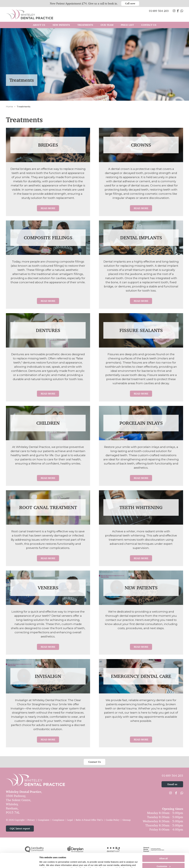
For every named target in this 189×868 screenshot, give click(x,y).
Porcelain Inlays (141, 423)
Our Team (107, 25)
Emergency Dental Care (141, 676)
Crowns (141, 145)
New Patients (141, 588)
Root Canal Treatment (48, 507)
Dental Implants (141, 238)
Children (48, 423)
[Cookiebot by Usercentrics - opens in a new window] (20, 864)
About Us (39, 25)
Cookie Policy (113, 820)
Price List (127, 25)
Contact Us (149, 25)
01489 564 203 (172, 776)
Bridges (48, 145)
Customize (164, 853)
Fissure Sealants (141, 330)
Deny (163, 861)
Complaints (44, 820)
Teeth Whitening (141, 507)
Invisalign (48, 676)
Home (9, 107)
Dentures (48, 330)
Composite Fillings (48, 238)
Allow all (164, 845)
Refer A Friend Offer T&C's (89, 820)
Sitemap (127, 820)
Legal (70, 820)
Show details (46, 864)
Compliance (58, 820)
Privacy (31, 820)
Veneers (48, 588)
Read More (48, 208)
